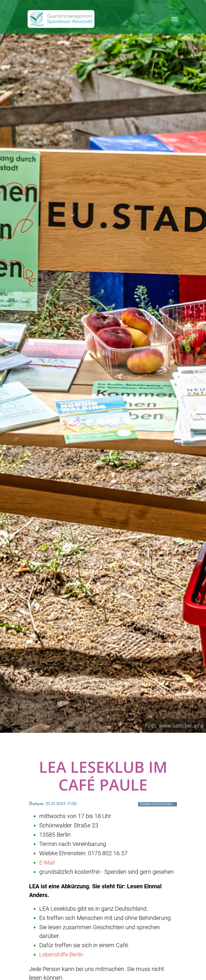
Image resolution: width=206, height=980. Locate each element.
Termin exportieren (156, 804)
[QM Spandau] (61, 19)
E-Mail (47, 862)
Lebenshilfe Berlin (61, 954)
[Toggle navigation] (175, 19)
